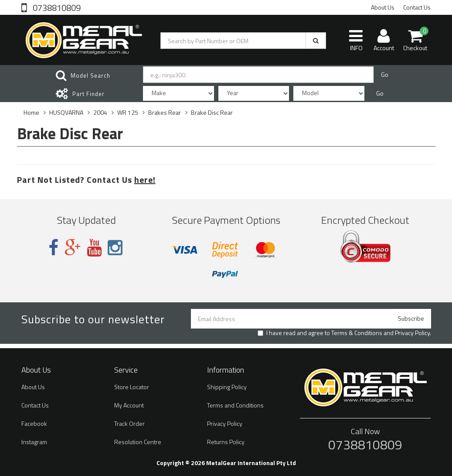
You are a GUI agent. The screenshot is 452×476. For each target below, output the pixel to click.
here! (145, 180)
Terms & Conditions (357, 333)
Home (31, 112)
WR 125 (128, 112)
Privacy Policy (412, 333)
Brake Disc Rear (212, 112)
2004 (100, 112)
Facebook (34, 423)
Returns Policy (226, 442)
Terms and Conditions (235, 405)
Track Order (129, 423)
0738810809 (56, 7)
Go (385, 74)
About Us (383, 7)
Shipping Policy (227, 387)
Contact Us (417, 7)
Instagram (34, 442)
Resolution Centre (138, 442)
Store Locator (132, 387)
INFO (356, 40)
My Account (129, 405)
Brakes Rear (165, 112)
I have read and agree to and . (344, 333)
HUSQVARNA (66, 112)
